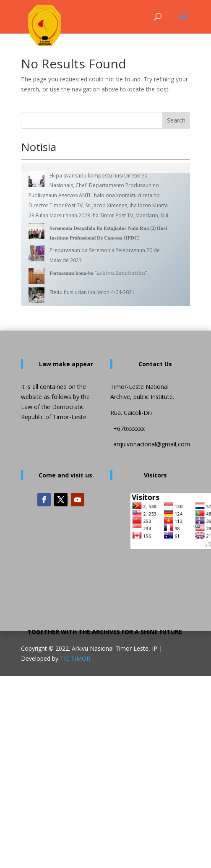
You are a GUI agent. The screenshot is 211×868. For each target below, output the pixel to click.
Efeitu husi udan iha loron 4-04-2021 (92, 292)
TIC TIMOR (75, 658)
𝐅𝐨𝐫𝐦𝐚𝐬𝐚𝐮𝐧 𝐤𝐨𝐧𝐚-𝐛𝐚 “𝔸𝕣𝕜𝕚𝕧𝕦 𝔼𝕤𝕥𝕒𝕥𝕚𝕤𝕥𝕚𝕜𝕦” (98, 273)
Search (176, 120)
